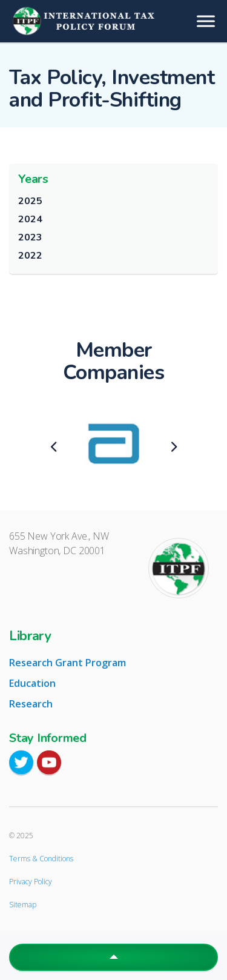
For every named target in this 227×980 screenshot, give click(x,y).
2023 (30, 237)
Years (33, 179)
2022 (30, 256)
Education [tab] (32, 683)
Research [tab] (31, 704)
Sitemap (23, 905)
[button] (113, 957)
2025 (30, 201)
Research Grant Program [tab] (67, 663)
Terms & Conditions (41, 859)
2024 (30, 219)
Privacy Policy (31, 882)
